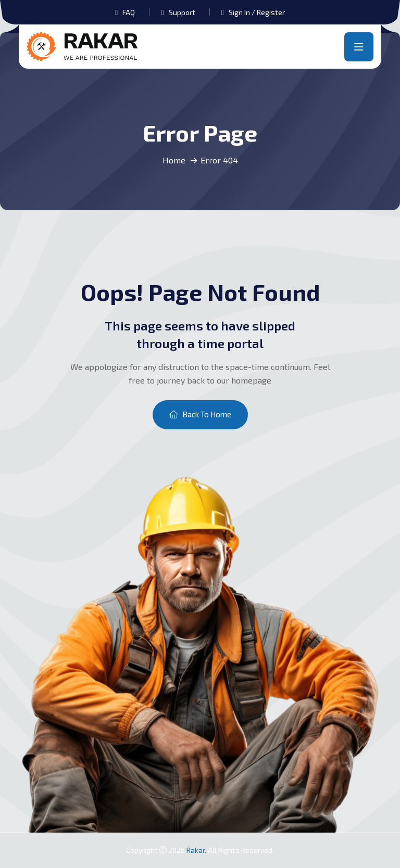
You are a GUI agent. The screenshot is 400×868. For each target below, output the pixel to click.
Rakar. (197, 850)
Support (182, 12)
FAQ (129, 12)
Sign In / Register (257, 12)
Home (174, 160)
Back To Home (200, 414)
